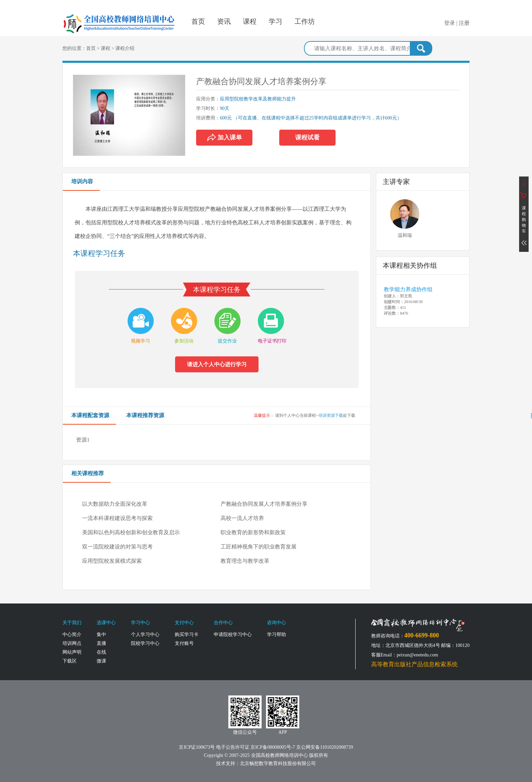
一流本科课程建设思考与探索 (117, 518)
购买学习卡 (187, 635)
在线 (101, 652)
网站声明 (72, 652)
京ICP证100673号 (197, 747)
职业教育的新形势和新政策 (253, 532)
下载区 (70, 661)
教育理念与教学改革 (245, 561)
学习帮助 (277, 635)
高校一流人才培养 (242, 518)
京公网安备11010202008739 (325, 747)
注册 (464, 23)
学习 (275, 21)
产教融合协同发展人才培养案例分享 (264, 504)
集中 (101, 635)
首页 (198, 21)
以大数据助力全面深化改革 (115, 504)
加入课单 (219, 138)
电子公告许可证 (233, 747)
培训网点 (72, 643)
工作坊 (305, 21)
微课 (101, 661)
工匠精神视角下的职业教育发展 (259, 547)
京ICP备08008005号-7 (273, 747)
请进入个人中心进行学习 (217, 364)
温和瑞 (405, 235)
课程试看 (307, 137)
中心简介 (72, 635)
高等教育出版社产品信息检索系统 (414, 664)
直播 (101, 643)
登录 (450, 23)
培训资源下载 (331, 415)
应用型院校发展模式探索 (112, 561)
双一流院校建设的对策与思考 (117, 547)
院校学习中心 (145, 643)
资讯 (224, 21)
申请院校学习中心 (233, 635)
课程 (250, 21)
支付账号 (184, 643)
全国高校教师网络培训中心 (120, 19)
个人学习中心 (145, 635)
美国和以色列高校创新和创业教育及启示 (131, 532)
